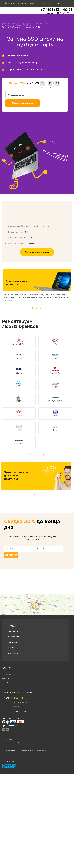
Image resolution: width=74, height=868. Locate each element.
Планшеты (12, 648)
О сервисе (58, 3)
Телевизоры (13, 637)
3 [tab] (41, 308)
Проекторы (12, 653)
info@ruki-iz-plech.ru (11, 707)
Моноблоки (12, 631)
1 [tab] (32, 308)
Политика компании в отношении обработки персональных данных (32, 756)
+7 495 (12, 698)
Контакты (46, 3)
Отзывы (68, 3)
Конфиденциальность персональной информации (24, 750)
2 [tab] (37, 308)
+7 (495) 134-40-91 (56, 10)
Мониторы (12, 642)
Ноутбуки (12, 626)
